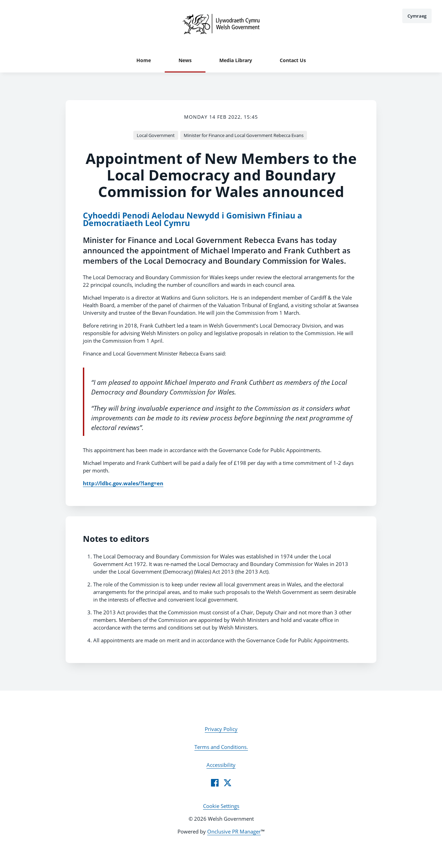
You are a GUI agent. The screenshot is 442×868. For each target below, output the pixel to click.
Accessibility (221, 765)
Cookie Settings (221, 806)
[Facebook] (215, 783)
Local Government (156, 135)
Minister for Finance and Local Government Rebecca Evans (244, 135)
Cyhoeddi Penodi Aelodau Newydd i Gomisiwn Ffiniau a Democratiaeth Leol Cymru (193, 219)
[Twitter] (228, 783)
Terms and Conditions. (221, 747)
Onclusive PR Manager (234, 831)
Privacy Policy (221, 729)
